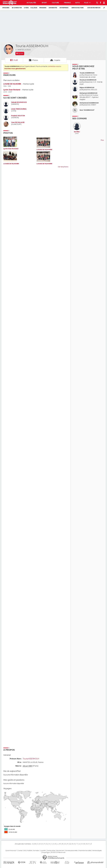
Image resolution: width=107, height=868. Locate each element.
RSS (25, 851)
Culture (55, 3)
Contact (20, 851)
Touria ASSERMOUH (87, 73)
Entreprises (64, 8)
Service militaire (77, 8)
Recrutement (60, 851)
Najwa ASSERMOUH (87, 88)
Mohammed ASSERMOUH (89, 103)
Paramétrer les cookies (85, 851)
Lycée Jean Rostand (12, 90)
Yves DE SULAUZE (18, 122)
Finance (67, 3)
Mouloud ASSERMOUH (88, 80)
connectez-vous (53, 66)
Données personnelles (71, 851)
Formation (36, 851)
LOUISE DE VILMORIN (12, 84)
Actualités (31, 3)
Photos (35, 60)
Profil (16, 60)
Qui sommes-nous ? (11, 851)
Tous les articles (51, 851)
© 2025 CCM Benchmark (58, 852)
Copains (57, 60)
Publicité (30, 851)
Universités (53, 8)
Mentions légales (97, 851)
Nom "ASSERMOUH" (87, 110)
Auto (77, 3)
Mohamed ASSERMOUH (88, 93)
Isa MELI (77, 132)
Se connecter (17, 8)
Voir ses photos (63, 167)
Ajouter (21, 53)
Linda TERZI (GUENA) (19, 109)
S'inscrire (6, 8)
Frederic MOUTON (18, 116)
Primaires (43, 8)
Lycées (26, 8)
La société (43, 851)
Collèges (34, 8)
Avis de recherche (94, 8)
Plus (87, 3)
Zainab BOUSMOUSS (19, 102)
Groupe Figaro (46, 852)
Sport (44, 3)
